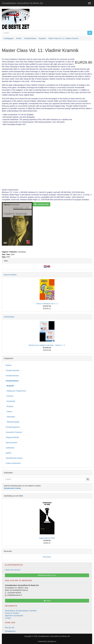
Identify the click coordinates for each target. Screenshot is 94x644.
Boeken (9, 365)
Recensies (47, 557)
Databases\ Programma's (16, 391)
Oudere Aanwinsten (13, 463)
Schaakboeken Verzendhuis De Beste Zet (22, 3)
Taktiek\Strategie (13, 422)
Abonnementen (12, 443)
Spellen (9, 453)
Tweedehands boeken (14, 458)
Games (9, 412)
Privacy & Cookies (12, 613)
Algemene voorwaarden (14, 616)
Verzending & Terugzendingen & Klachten (21, 611)
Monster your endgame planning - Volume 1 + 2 (47, 345)
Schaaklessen (10, 631)
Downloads (10, 401)
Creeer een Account (13, 570)
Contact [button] (47, 601)
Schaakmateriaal (12, 376)
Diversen (10, 396)
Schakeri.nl (52, 641)
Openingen (10, 417)
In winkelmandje (41, 204)
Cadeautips (10, 448)
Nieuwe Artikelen (10, 275)
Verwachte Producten (14, 432)
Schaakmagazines (13, 427)
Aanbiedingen (9, 317)
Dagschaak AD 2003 (47, 538)
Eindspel (9, 406)
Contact (8, 618)
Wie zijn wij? (10, 628)
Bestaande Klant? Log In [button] (47, 575)
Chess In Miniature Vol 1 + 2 (47, 304)
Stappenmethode (12, 437)
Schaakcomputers (13, 370)
